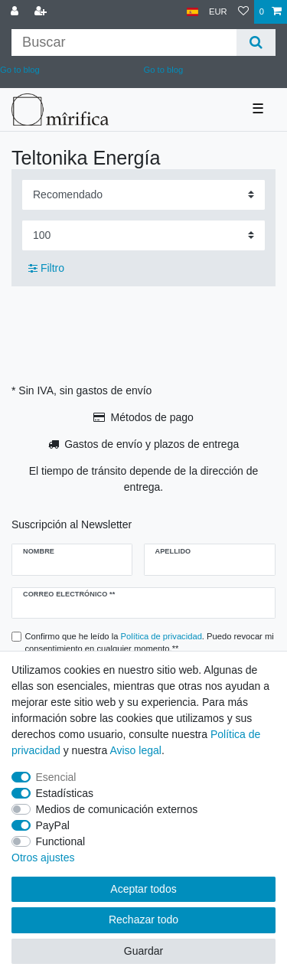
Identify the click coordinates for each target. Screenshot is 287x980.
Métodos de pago (152, 417)
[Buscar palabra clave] (124, 42)
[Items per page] (143, 235)
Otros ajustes (43, 857)
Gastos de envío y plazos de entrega (152, 444)
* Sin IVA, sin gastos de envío (82, 390)
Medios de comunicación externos (117, 809)
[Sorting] (143, 195)
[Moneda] (218, 12)
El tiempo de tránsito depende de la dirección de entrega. (144, 479)
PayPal (53, 825)
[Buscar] (256, 42)
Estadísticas (65, 793)
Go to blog (164, 70)
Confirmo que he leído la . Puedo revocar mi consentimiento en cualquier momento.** (150, 643)
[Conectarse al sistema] (16, 12)
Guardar (143, 951)
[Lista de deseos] (243, 12)
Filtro (46, 268)
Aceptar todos (143, 889)
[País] (192, 12)
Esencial (56, 777)
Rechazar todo (143, 920)
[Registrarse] (42, 12)
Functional (61, 841)
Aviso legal (135, 750)
